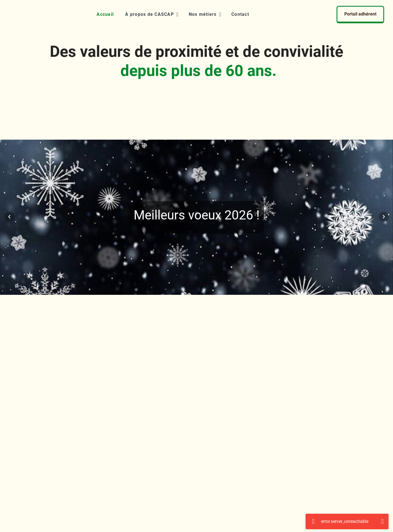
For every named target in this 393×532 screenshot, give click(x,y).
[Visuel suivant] (384, 217)
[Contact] (240, 14)
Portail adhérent (360, 14)
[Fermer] (382, 521)
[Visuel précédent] (9, 217)
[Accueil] (105, 14)
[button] (151, 14)
